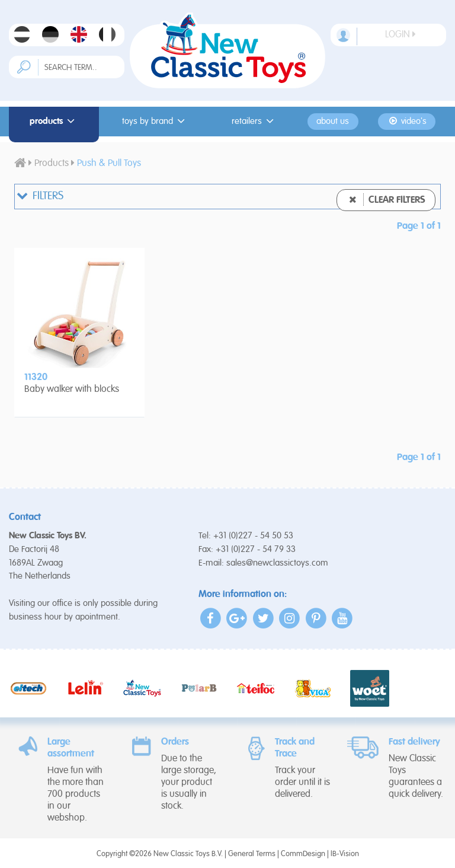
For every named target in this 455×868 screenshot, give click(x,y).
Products (54, 121)
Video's (407, 121)
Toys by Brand (155, 121)
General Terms (252, 854)
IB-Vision (345, 854)
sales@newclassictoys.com (277, 563)
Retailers (254, 121)
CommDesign (303, 854)
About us (333, 122)
